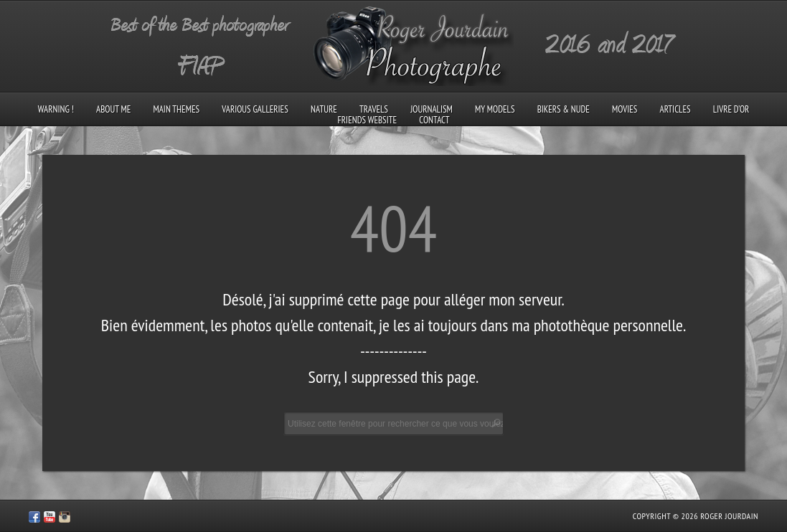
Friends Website (368, 120)
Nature (324, 109)
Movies (625, 109)
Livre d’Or (731, 109)
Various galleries (255, 109)
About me (113, 109)
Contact (434, 120)
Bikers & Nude (564, 109)
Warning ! (56, 109)
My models (495, 109)
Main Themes (176, 109)
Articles (675, 109)
